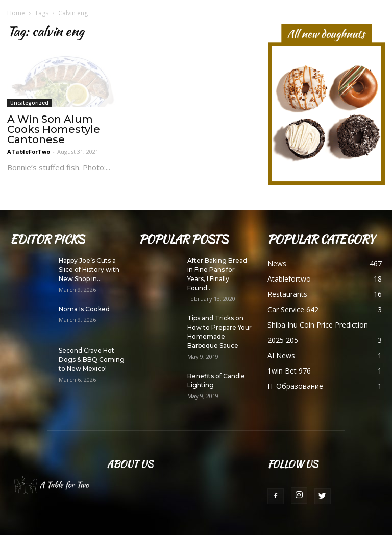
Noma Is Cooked (84, 309)
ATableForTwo (29, 152)
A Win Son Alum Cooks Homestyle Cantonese (54, 129)
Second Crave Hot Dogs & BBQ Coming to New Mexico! (92, 359)
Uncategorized (29, 103)
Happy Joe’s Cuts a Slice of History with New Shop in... (89, 270)
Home (16, 13)
